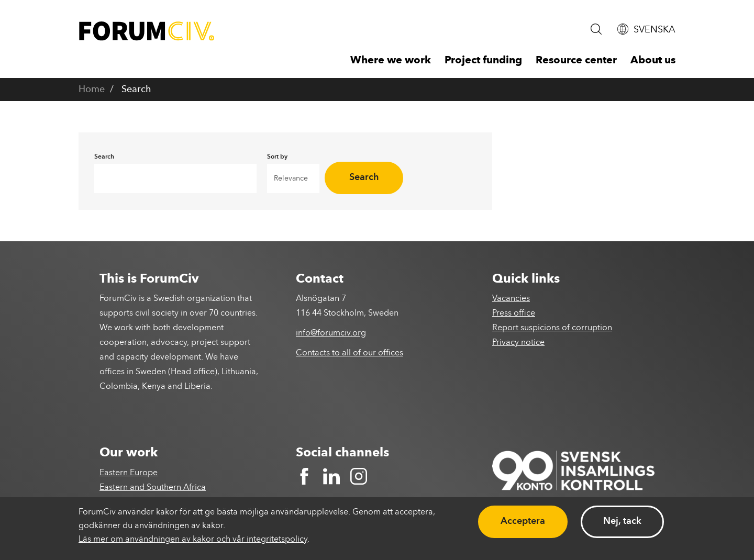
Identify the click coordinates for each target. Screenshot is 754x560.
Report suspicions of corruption (552, 328)
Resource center (576, 61)
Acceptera (523, 521)
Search (364, 177)
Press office (514, 313)
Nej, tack (622, 521)
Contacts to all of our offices (350, 353)
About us (653, 61)
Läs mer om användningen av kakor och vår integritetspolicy (193, 540)
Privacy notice (518, 343)
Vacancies (511, 299)
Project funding (483, 61)
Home (92, 89)
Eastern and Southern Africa (153, 488)
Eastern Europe (129, 473)
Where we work (391, 61)
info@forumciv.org (331, 333)
